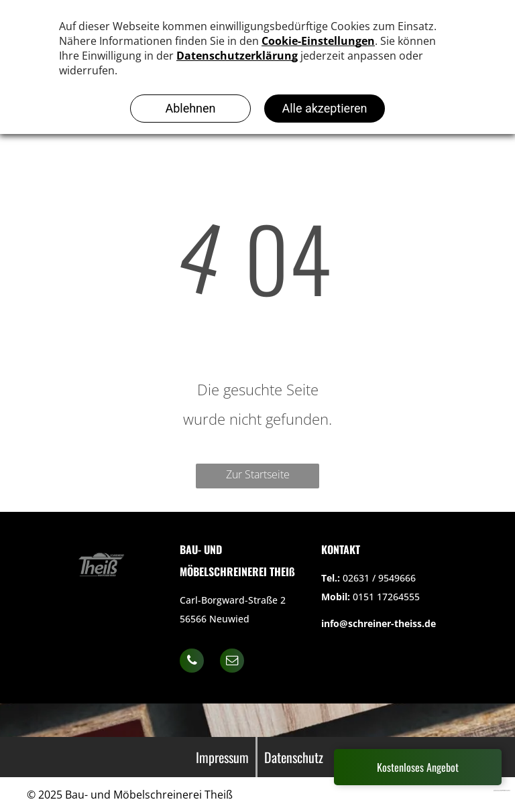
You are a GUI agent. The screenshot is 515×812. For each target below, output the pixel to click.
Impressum (222, 757)
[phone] (192, 662)
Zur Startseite (258, 474)
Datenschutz (294, 757)
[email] (232, 662)
